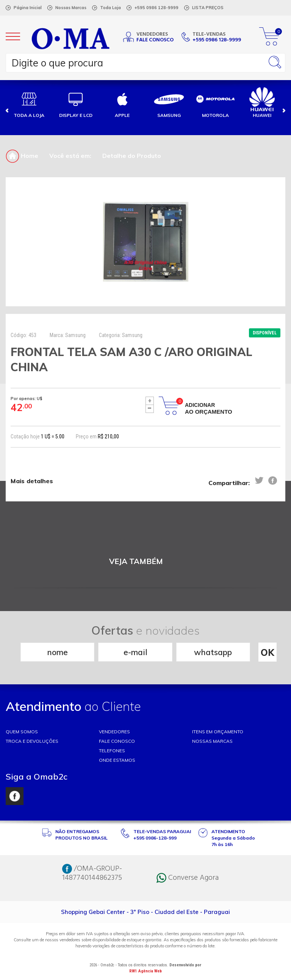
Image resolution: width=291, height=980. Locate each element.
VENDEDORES (114, 732)
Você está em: (70, 156)
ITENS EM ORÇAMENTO (218, 732)
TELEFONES (112, 751)
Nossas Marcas (71, 8)
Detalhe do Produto (132, 156)
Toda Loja (110, 8)
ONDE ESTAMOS (117, 760)
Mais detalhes (32, 481)
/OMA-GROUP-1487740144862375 (92, 873)
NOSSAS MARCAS (212, 741)
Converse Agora (188, 878)
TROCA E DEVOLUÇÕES (32, 741)
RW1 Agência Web (145, 971)
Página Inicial (28, 8)
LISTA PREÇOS (208, 8)
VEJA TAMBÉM (136, 561)
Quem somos (22, 732)
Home (22, 156)
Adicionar (209, 408)
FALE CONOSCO (117, 741)
